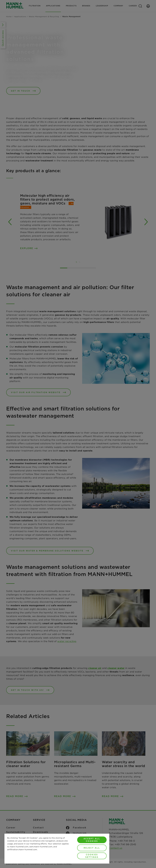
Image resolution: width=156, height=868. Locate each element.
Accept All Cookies (92, 840)
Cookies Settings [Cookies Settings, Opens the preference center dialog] (92, 856)
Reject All (92, 848)
